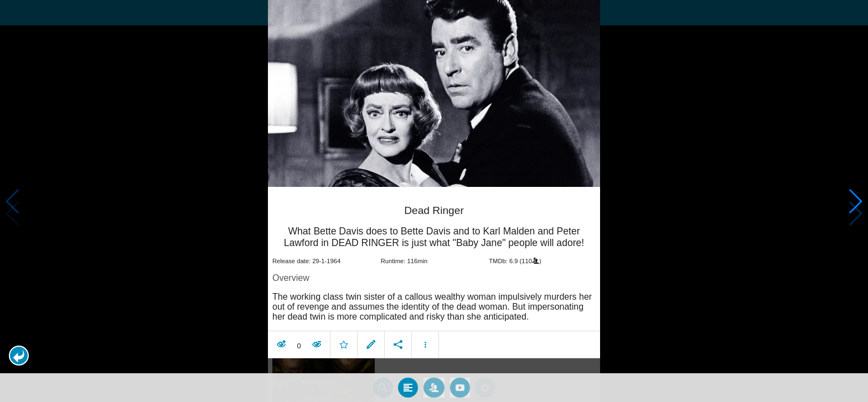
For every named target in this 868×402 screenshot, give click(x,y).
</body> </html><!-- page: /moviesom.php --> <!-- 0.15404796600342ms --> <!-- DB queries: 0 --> (434, 201)
